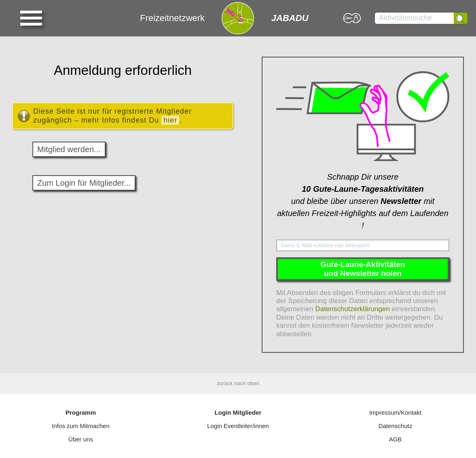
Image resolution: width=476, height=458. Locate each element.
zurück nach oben (238, 383)
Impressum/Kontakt (395, 412)
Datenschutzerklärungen (352, 309)
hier (170, 120)
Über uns (81, 439)
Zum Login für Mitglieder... (84, 183)
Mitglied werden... (69, 149)
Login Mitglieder (238, 412)
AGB (396, 439)
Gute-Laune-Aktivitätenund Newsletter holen (363, 269)
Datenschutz (395, 426)
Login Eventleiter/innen (238, 426)
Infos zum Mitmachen (81, 426)
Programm (81, 412)
